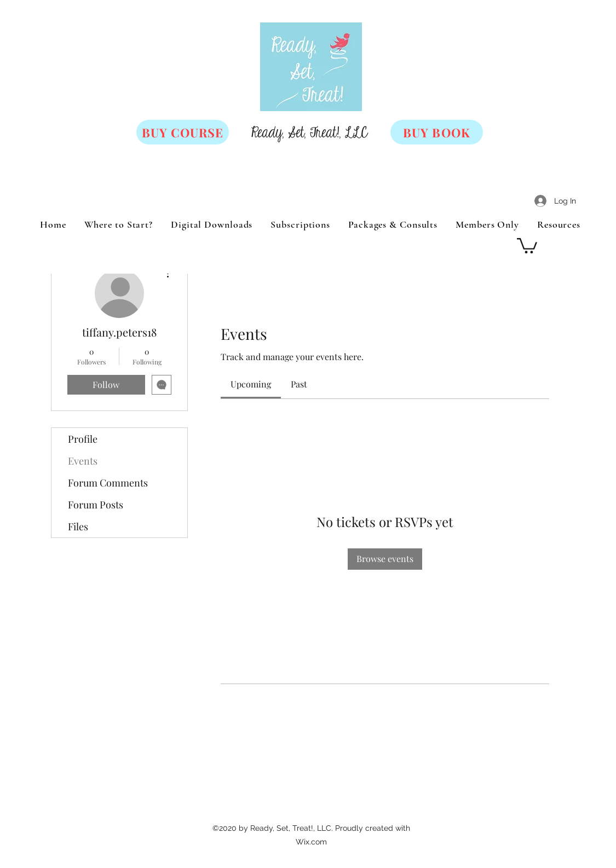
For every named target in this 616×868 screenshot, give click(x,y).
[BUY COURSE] (183, 132)
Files (78, 526)
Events (83, 461)
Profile (83, 439)
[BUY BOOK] (437, 132)
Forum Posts (96, 505)
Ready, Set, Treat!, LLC (309, 133)
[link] (251, 384)
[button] (527, 245)
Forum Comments (108, 483)
